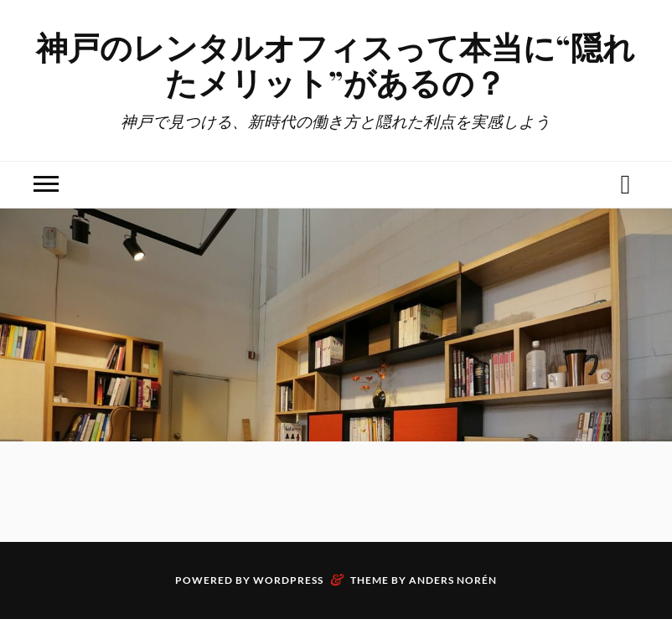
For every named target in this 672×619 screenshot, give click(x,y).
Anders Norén (453, 580)
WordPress (288, 580)
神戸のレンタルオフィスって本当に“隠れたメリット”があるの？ (336, 64)
